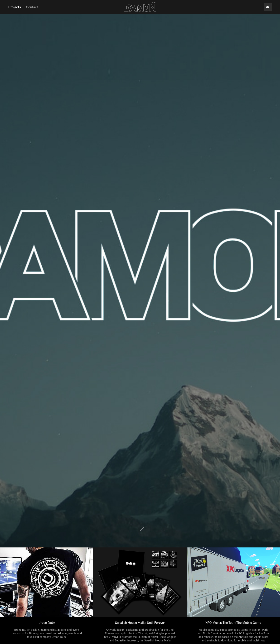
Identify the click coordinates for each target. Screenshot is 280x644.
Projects (15, 7)
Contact (32, 7)
